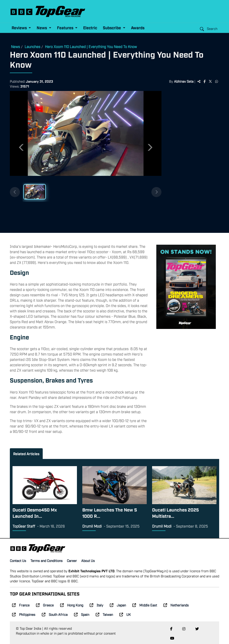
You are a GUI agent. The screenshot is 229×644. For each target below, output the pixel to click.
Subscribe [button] (112, 28)
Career (72, 560)
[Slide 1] (35, 192)
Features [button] (66, 28)
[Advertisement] (190, 160)
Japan (118, 605)
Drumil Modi (92, 526)
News (15, 46)
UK (125, 614)
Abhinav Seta (184, 81)
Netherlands (176, 605)
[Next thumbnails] (156, 192)
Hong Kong (72, 605)
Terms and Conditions (47, 560)
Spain (82, 614)
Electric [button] (90, 28)
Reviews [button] (20, 28)
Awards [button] (138, 28)
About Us (88, 560)
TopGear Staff (24, 526)
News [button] (42, 28)
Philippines (24, 614)
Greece (45, 605)
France (21, 605)
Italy (96, 605)
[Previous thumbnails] (15, 192)
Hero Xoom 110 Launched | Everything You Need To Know (91, 46)
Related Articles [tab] (26, 454)
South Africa (55, 614)
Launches (32, 46)
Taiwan (104, 614)
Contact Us (18, 560)
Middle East (145, 605)
